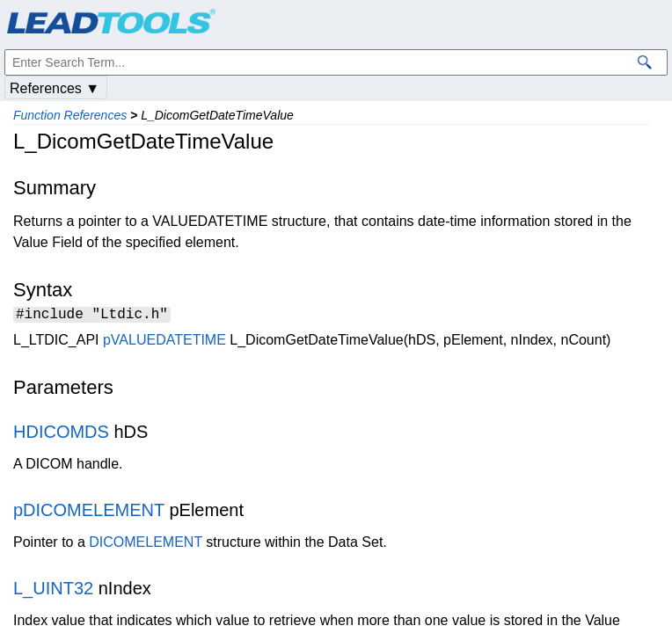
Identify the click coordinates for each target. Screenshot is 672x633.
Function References (70, 115)
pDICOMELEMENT (89, 513)
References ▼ (55, 88)
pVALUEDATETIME (164, 342)
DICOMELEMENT (146, 545)
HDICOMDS (61, 434)
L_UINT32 (53, 591)
